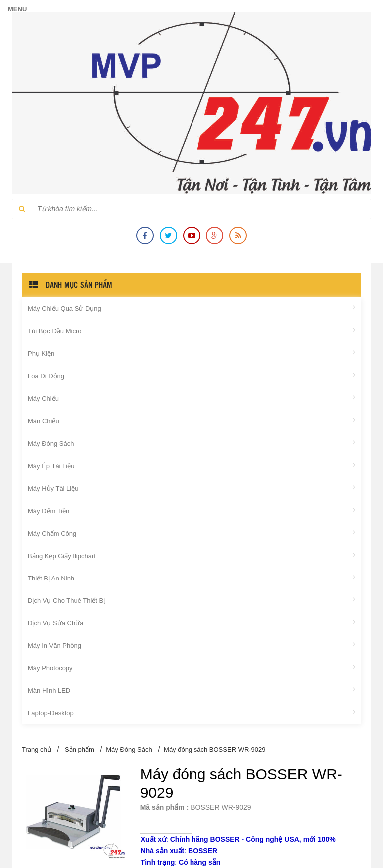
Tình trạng (158, 862)
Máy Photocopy (191, 667)
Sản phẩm (80, 749)
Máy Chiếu (191, 398)
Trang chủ (37, 749)
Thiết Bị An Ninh (191, 578)
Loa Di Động (191, 375)
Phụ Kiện (191, 353)
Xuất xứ (153, 839)
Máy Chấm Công (191, 533)
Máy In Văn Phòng (191, 645)
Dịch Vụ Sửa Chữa (191, 622)
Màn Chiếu (191, 420)
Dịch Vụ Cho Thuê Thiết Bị (191, 600)
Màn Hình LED (191, 690)
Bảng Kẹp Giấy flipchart (191, 555)
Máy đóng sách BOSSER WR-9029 (214, 749)
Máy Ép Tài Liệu (191, 465)
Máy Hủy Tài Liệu (191, 488)
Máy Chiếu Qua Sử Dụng (191, 308)
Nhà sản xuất (163, 851)
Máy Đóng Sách (191, 443)
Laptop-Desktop (191, 712)
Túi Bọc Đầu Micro (191, 330)
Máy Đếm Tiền (191, 510)
